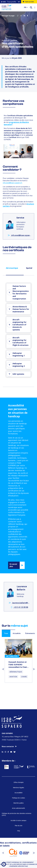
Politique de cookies (18, 798)
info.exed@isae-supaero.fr (12, 183)
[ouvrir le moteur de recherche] (31, 7)
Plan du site (19, 826)
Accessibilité (18, 793)
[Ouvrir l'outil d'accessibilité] (4, 864)
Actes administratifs (18, 808)
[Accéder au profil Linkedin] (2, 752)
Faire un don (28, 2)
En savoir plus (13, 565)
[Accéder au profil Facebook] (8, 752)
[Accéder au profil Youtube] (11, 752)
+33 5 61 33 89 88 (19, 607)
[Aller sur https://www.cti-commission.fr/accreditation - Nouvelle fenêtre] (13, 853)
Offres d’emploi (19, 782)
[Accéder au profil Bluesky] (15, 752)
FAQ (19, 831)
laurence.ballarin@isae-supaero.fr (19, 603)
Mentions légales (19, 788)
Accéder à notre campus (18, 820)
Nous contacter (8, 746)
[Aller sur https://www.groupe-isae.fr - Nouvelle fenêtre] (19, 767)
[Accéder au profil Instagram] (5, 752)
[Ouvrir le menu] (35, 7)
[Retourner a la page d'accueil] (12, 7)
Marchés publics (19, 803)
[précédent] (3, 853)
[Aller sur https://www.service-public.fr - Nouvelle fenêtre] (6, 767)
